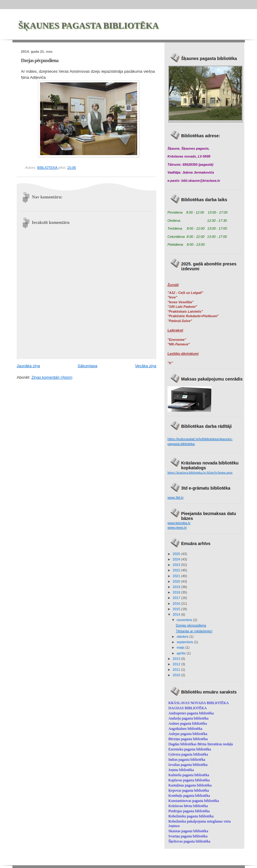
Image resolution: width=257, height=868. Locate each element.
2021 (177, 576)
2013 (177, 659)
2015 (177, 609)
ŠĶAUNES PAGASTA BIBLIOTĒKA (88, 26)
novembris (185, 620)
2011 (177, 670)
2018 (177, 592)
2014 (177, 614)
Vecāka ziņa (146, 366)
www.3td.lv (176, 497)
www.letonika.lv (179, 523)
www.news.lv (177, 527)
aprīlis (182, 653)
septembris (185, 642)
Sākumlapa (88, 366)
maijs (181, 647)
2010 (177, 675)
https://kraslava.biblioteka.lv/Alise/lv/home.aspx (200, 472)
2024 (177, 559)
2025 (177, 554)
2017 (177, 598)
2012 (177, 664)
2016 (177, 604)
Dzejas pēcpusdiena (191, 625)
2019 (177, 587)
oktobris (183, 637)
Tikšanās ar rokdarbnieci (194, 631)
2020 (177, 581)
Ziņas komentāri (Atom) (52, 377)
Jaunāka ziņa (28, 366)
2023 (177, 565)
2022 (177, 570)
